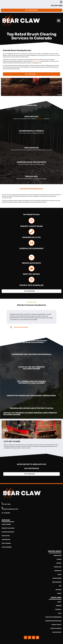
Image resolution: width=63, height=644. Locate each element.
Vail (60, 586)
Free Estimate (57, 632)
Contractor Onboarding (53, 617)
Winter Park (57, 556)
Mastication (6, 536)
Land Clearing (6, 524)
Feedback (58, 609)
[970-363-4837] (61, 2)
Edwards (58, 590)
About (59, 602)
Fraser (59, 559)
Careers (59, 606)
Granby (59, 563)
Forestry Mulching (8, 528)
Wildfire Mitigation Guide (53, 621)
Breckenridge (57, 582)
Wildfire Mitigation (8, 532)
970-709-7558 (57, 6)
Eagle (59, 575)
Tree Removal (6, 540)
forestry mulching (36, 61)
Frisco (59, 593)
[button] (59, 21)
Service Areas (55, 551)
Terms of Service (56, 628)
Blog (60, 613)
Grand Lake (58, 567)
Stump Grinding (7, 547)
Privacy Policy (57, 625)
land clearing (40, 119)
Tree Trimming (6, 543)
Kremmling (58, 571)
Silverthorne (57, 578)
